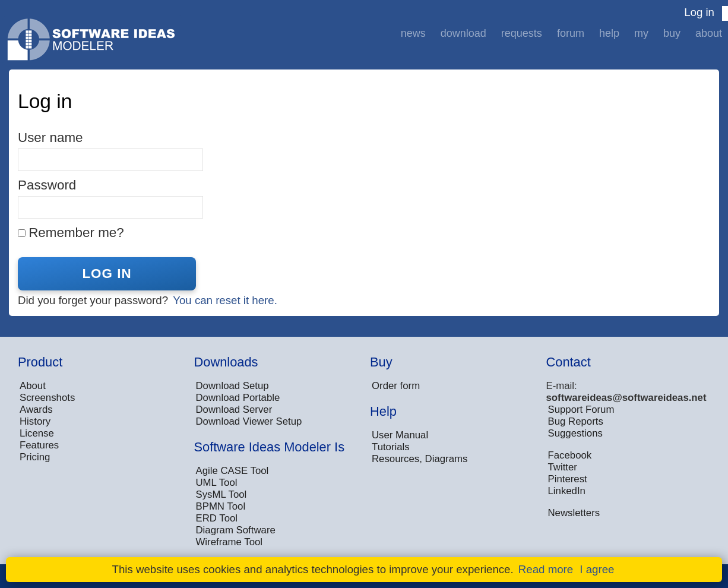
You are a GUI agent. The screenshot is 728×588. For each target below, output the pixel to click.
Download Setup (232, 386)
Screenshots (47, 398)
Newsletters (574, 513)
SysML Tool (221, 494)
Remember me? (76, 233)
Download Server (234, 410)
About (709, 33)
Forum (571, 33)
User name (50, 137)
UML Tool (217, 483)
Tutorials (391, 447)
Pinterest (568, 479)
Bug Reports (576, 421)
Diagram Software (236, 530)
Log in (699, 12)
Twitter (563, 467)
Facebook (570, 455)
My (641, 33)
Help (609, 33)
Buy (672, 33)
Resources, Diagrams (420, 459)
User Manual (400, 435)
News (413, 33)
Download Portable (238, 398)
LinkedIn (567, 491)
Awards (36, 410)
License (37, 433)
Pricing (35, 457)
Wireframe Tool (230, 542)
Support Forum (581, 410)
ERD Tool (217, 518)
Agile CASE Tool (232, 471)
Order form (396, 386)
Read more (546, 569)
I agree (597, 569)
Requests (522, 33)
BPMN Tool (221, 506)
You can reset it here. (225, 300)
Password (47, 185)
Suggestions (575, 433)
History (35, 421)
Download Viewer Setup (249, 421)
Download (463, 33)
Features (39, 445)
